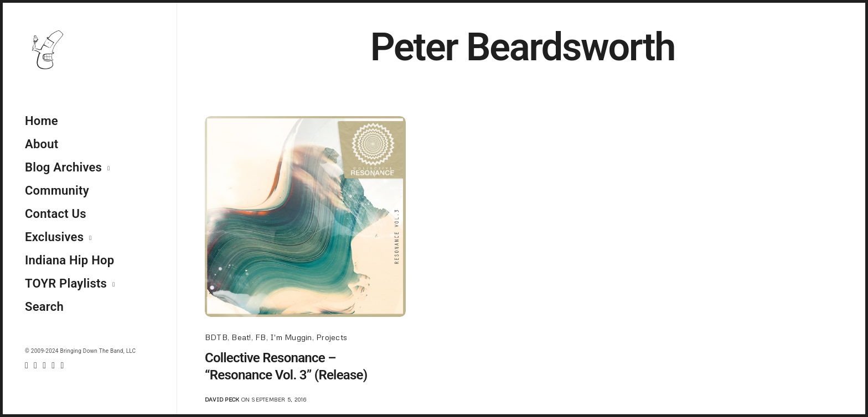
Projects (332, 337)
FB (260, 337)
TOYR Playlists (66, 283)
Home (42, 121)
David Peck (222, 399)
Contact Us (56, 214)
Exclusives (54, 237)
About (42, 144)
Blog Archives (63, 167)
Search (44, 307)
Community (57, 191)
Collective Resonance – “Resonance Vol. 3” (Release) (286, 366)
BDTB (216, 337)
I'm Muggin (291, 337)
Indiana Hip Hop (69, 260)
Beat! (241, 337)
